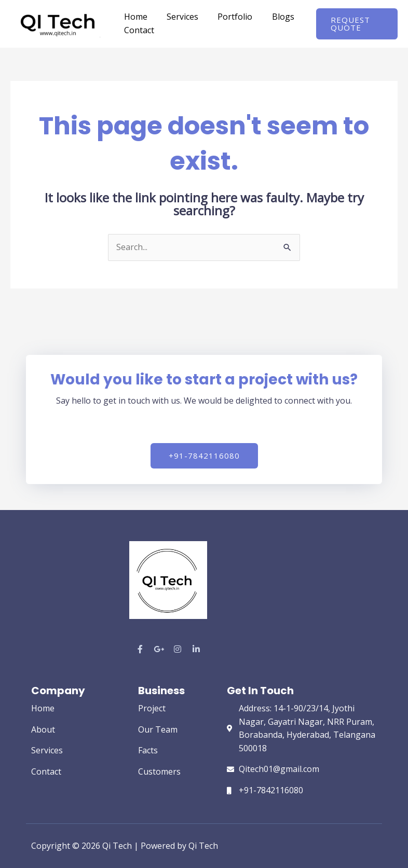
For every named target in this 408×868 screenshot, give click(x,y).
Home (134, 17)
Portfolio (228, 17)
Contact (138, 30)
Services (178, 17)
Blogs (273, 17)
